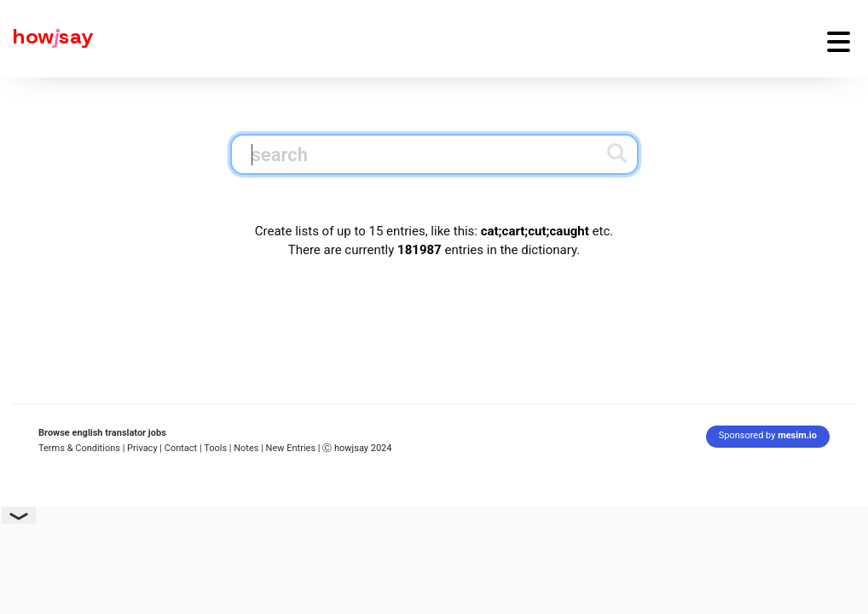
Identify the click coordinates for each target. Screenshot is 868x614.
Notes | (249, 448)
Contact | (183, 448)
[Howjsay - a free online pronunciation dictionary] (47, 39)
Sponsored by (768, 435)
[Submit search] (617, 153)
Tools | (217, 448)
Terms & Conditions (79, 448)
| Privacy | (142, 448)
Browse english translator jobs (102, 433)
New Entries (291, 448)
